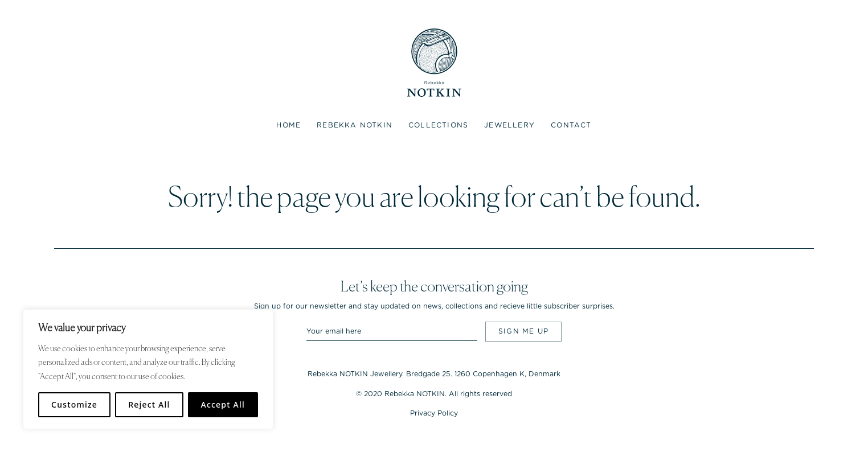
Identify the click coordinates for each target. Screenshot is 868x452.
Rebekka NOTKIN (355, 125)
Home (288, 125)
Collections (438, 125)
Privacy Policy (434, 413)
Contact (571, 125)
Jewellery (509, 125)
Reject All (149, 404)
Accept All (223, 404)
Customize (74, 404)
